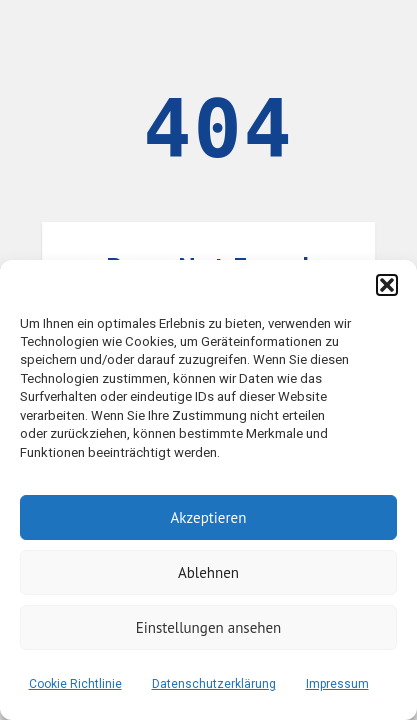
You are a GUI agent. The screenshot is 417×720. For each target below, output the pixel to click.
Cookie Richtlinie (75, 684)
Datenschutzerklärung (214, 684)
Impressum (337, 684)
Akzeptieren (209, 517)
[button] (387, 285)
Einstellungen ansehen (209, 627)
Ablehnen (208, 572)
